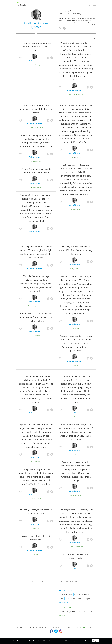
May (74, 547)
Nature (36, 128)
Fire (80, 157)
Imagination (36, 306)
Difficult (80, 269)
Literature (36, 188)
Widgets (92, 628)
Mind (70, 95)
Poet (72, 11)
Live (36, 499)
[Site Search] (89, 5)
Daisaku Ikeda (70, 599)
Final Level (43, 628)
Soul (38, 529)
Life (31, 188)
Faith (74, 95)
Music (72, 417)
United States (64, 11)
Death (76, 417)
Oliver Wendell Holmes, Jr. (83, 595)
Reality (33, 161)
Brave (34, 336)
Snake (38, 336)
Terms (69, 628)
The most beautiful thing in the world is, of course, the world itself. (36, 47)
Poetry (42, 306)
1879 (69, 14)
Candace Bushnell (66, 595)
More (41, 188)
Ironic (80, 417)
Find (75, 269)
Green (74, 328)
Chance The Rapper (84, 599)
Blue (78, 328)
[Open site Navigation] (94, 5)
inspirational (41, 65)
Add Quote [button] (84, 628)
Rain (62, 599)
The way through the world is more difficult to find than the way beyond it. (76, 251)
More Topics (63, 616)
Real (70, 547)
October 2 (63, 14)
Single (73, 209)
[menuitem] (91, 38)
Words (41, 128)
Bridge (80, 495)
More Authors (64, 603)
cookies (25, 641)
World (29, 65)
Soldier (76, 366)
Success (36, 555)
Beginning (38, 161)
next (77, 582)
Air (36, 417)
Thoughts (38, 462)
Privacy (76, 628)
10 (61, 582)
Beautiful (34, 65)
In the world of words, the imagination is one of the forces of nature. (36, 109)
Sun (80, 209)
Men (76, 455)
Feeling (36, 236)
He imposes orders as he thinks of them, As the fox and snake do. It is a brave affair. (36, 317)
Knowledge (80, 95)
